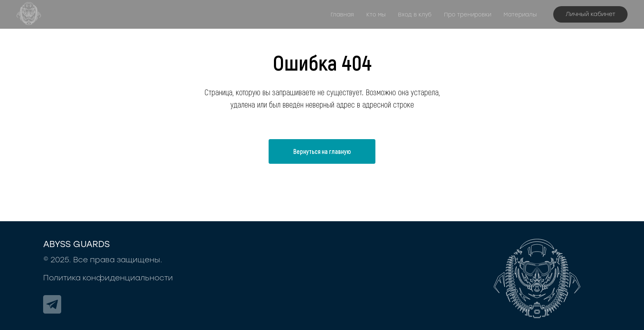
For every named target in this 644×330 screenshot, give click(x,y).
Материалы (520, 15)
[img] (52, 304)
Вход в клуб (415, 15)
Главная (342, 15)
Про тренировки (468, 15)
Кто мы (376, 15)
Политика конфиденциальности (108, 278)
